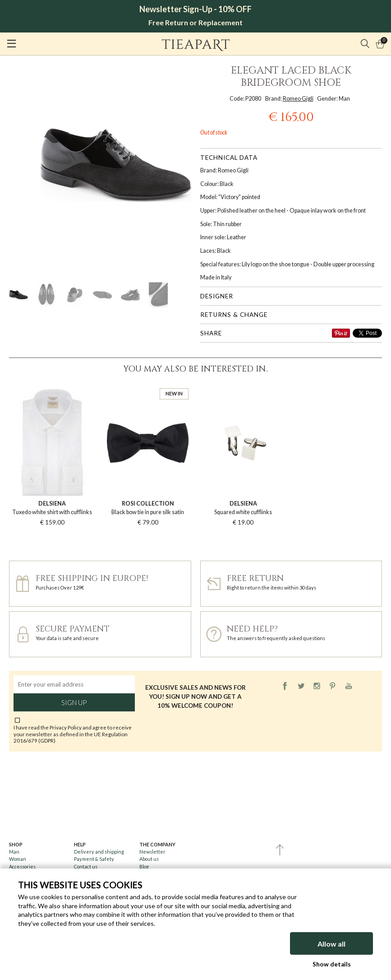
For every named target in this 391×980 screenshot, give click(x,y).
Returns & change (234, 315)
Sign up (74, 702)
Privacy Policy (66, 727)
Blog (144, 866)
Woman (18, 859)
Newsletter (152, 852)
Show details (332, 964)
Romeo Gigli (298, 99)
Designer (217, 296)
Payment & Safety (94, 859)
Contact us (86, 866)
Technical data (229, 158)
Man (14, 852)
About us (149, 859)
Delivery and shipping (99, 852)
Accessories (22, 866)
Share (211, 333)
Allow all (331, 944)
